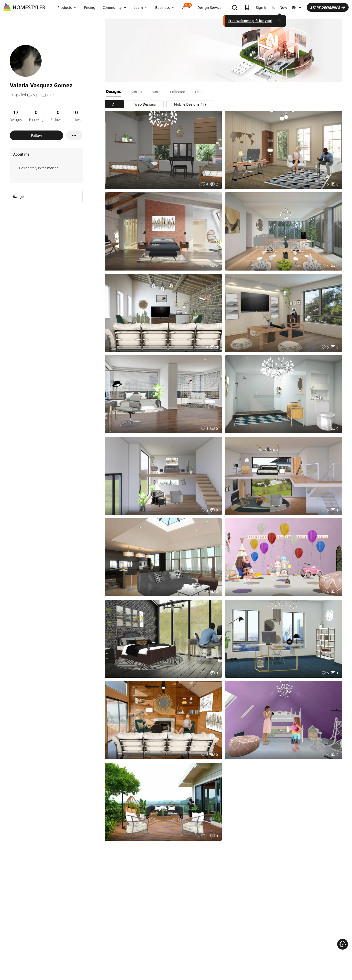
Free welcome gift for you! (250, 21)
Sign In (262, 7)
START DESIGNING (328, 7)
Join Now (280, 7)
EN (297, 7)
